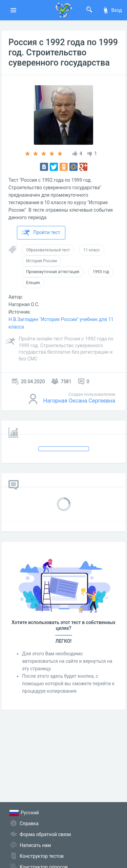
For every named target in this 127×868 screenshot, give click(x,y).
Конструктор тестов (42, 856)
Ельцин (33, 283)
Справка (29, 823)
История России (41, 261)
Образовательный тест (48, 250)
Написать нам (35, 845)
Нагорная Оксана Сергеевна (79, 401)
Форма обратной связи (45, 834)
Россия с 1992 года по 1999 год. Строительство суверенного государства (63, 52)
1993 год (101, 272)
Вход (112, 10)
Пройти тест (41, 233)
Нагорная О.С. (24, 304)
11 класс (92, 250)
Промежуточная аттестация (53, 272)
